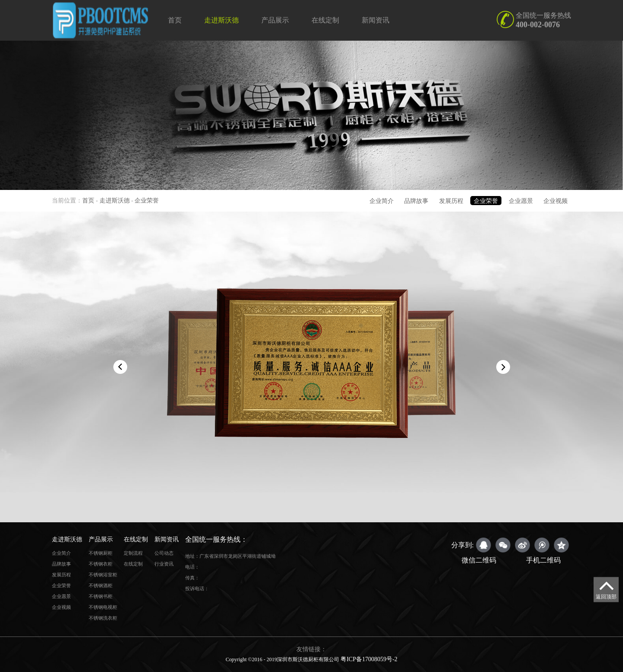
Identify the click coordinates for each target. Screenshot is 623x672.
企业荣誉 (147, 201)
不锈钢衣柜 (101, 564)
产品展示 (275, 20)
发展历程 (451, 201)
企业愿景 (521, 201)
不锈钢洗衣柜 (103, 618)
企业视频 (556, 201)
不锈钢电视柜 (103, 607)
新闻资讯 (376, 20)
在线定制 (325, 20)
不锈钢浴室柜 (103, 575)
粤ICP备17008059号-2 (369, 659)
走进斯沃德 (222, 20)
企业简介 (382, 201)
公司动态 (164, 553)
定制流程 (133, 553)
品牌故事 (416, 201)
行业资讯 (164, 564)
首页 (175, 20)
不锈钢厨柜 (101, 553)
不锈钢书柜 (101, 596)
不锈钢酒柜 (101, 585)
